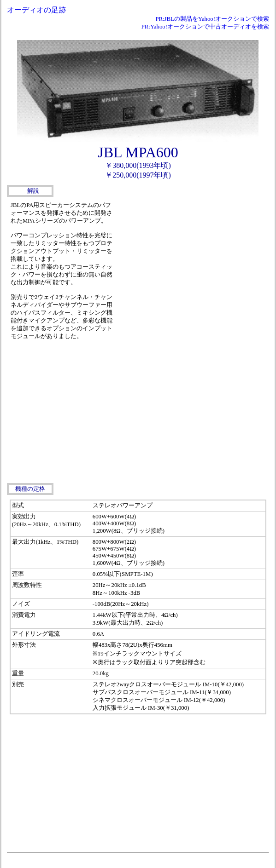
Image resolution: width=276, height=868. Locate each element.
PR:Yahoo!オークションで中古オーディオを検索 (205, 27)
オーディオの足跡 (36, 10)
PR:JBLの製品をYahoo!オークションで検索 (212, 19)
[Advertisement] (192, 264)
